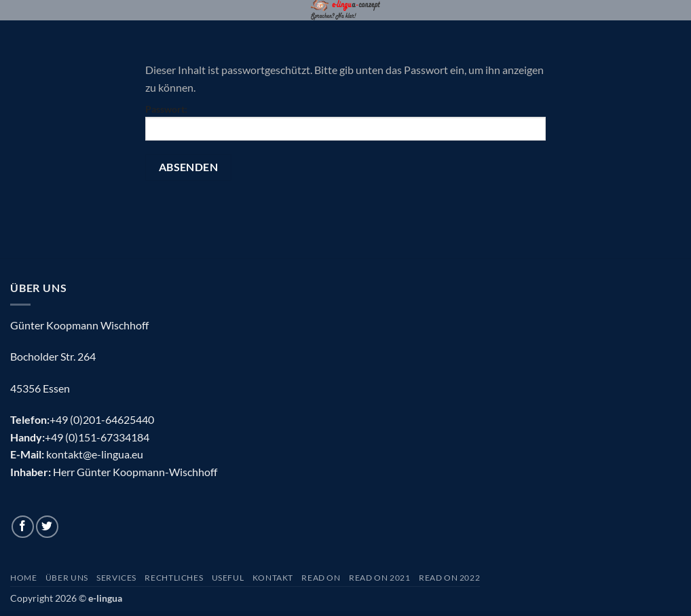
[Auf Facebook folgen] (23, 527)
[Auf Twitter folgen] (47, 527)
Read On (321, 578)
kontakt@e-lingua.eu (95, 454)
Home (23, 578)
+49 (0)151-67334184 (97, 437)
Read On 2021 (379, 578)
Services (116, 578)
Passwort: (345, 122)
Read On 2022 (449, 578)
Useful (228, 578)
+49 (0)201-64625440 (102, 419)
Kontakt (273, 578)
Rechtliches (174, 578)
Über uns (67, 578)
